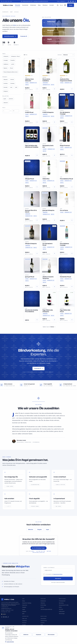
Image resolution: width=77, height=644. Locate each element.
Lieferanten (62, 611)
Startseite (5, 12)
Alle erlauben (51, 635)
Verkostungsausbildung (46, 609)
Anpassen (39, 635)
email (33, 551)
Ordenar (60, 55)
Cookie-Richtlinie (9, 642)
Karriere (24, 623)
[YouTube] (73, 1)
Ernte (60, 607)
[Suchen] (58, 5)
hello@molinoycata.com (6, 608)
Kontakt (52, 5)
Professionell (62, 601)
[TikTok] (75, 1)
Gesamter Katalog (27, 603)
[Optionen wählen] (54, 89)
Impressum (43, 619)
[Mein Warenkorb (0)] (65, 5)
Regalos (24, 611)
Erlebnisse (33, 5)
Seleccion (31, 530)
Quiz (23, 614)
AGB (42, 625)
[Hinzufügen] (37, 89)
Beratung (61, 603)
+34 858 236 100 (41, 551)
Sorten (42, 607)
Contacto (24, 621)
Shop (11, 12)
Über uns (25, 619)
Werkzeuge (62, 614)
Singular (40, 530)
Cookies (43, 623)
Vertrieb (61, 609)
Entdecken (43, 601)
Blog (39, 5)
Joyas (47, 530)
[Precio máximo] (15, 111)
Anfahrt (4, 614)
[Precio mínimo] (6, 111)
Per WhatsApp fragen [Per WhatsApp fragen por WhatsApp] (38, 548)
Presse (24, 625)
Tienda (71, 5)
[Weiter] (53, 327)
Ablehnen (26, 635)
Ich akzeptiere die (49, 574)
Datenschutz (44, 621)
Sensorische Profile (64, 605)
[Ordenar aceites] (68, 55)
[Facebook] (71, 1)
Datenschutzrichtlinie (58, 574)
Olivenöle (18, 5)
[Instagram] (69, 1)
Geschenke (25, 5)
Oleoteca (45, 5)
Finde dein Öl (24, 36)
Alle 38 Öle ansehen (10, 36)
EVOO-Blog (43, 605)
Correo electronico (49, 568)
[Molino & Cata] (8, 5)
